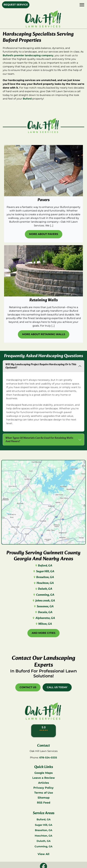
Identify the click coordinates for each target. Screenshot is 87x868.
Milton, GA (43, 624)
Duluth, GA (43, 589)
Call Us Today (57, 687)
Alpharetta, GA (43, 618)
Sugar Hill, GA (43, 571)
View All (43, 854)
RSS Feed (44, 803)
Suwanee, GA (43, 607)
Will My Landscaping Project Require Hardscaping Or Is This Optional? (41, 366)
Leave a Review (44, 778)
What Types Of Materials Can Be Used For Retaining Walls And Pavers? (39, 440)
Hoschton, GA (43, 583)
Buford (27, 99)
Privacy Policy (43, 788)
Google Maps (44, 773)
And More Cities (43, 633)
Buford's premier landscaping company (28, 55)
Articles (44, 783)
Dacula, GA (43, 612)
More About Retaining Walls (44, 334)
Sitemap (44, 798)
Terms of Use (44, 793)
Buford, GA (43, 566)
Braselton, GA (43, 577)
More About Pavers (44, 234)
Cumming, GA (43, 595)
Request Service (16, 5)
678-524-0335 (48, 758)
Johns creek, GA (43, 601)
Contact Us (28, 687)
